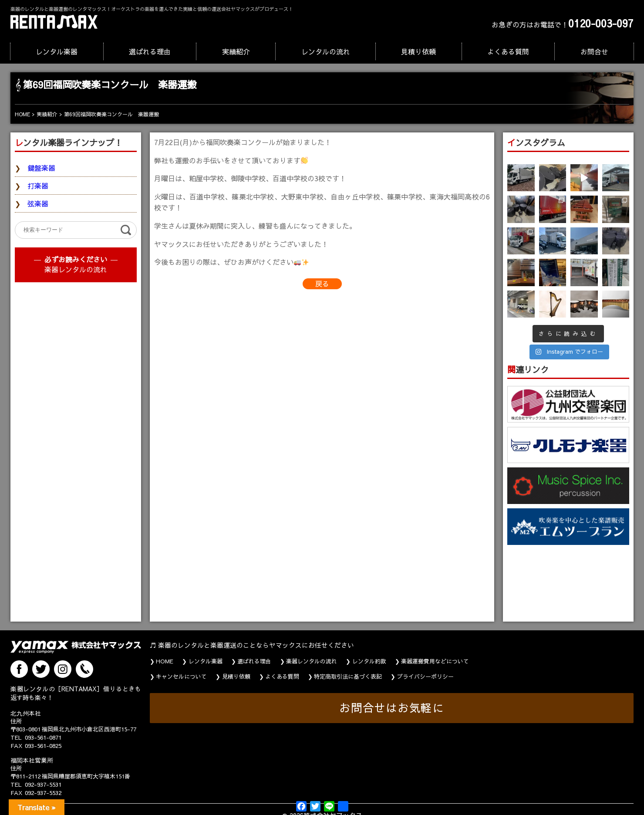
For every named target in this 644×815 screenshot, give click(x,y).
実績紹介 (236, 51)
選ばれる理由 (150, 51)
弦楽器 (38, 203)
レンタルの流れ (326, 51)
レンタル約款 (369, 661)
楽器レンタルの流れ (76, 269)
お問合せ (594, 51)
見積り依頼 (418, 51)
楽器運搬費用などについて (435, 661)
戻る (322, 284)
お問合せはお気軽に (392, 708)
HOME (165, 661)
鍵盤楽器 (41, 168)
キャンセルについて (181, 676)
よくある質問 (508, 51)
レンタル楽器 (57, 51)
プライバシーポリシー (425, 676)
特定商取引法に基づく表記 (348, 676)
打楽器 (38, 186)
